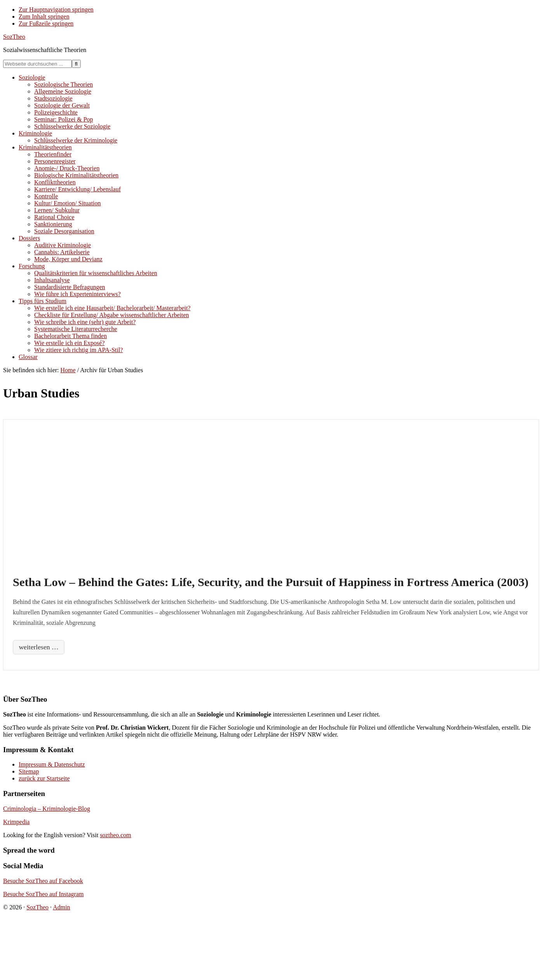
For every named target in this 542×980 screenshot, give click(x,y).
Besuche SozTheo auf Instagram (43, 894)
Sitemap (29, 771)
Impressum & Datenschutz (52, 764)
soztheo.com (115, 835)
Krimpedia (16, 822)
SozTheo (14, 37)
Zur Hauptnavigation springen (56, 10)
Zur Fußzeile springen (46, 23)
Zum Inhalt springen (44, 16)
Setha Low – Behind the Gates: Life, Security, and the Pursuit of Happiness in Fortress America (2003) (271, 582)
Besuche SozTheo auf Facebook (43, 881)
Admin (61, 907)
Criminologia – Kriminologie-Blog (47, 809)
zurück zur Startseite (44, 778)
